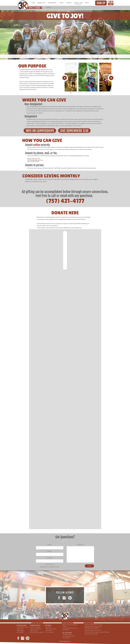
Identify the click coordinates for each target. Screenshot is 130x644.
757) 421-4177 (36, 158)
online (37, 145)
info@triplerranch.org (37, 160)
